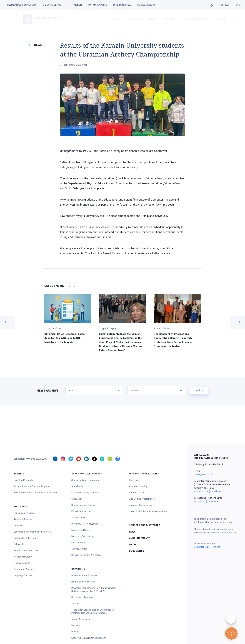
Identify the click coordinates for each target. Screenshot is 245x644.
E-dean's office (52, 5)
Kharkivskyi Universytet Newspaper (89, 638)
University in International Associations (148, 511)
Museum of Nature (81, 530)
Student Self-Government (27, 550)
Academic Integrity (23, 557)
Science (116, 19)
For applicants (97, 5)
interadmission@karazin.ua (207, 491)
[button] (9, 19)
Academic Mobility (138, 486)
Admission (19, 526)
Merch (78, 5)
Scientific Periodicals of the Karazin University (36, 493)
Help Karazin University (22, 5)
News (132, 532)
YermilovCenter (79, 549)
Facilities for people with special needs (211, 5)
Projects (75, 632)
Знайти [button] (199, 391)
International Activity (144, 474)
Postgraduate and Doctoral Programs (32, 486)
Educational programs (25, 513)
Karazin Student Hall (81, 511)
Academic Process (23, 519)
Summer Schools (138, 493)
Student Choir (78, 518)
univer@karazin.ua (203, 474)
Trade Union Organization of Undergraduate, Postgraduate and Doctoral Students (93, 611)
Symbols (76, 604)
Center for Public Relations (207, 547)
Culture (151, 19)
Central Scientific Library (26, 538)
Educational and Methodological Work (32, 532)
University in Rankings (82, 597)
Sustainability (146, 5)
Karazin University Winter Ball (86, 493)
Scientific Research (23, 480)
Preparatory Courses (24, 569)
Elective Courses (22, 563)
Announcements (140, 538)
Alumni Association (81, 619)
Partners (76, 625)
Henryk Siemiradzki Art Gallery (86, 555)
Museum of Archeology (83, 536)
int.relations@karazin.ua (206, 501)
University (169, 19)
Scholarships (20, 544)
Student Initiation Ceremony (85, 480)
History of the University (83, 582)
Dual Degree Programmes (142, 499)
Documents (220, 19)
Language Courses (23, 575)
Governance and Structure (84, 575)
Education (134, 19)
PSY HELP (224, 5)
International (122, 5)
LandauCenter (78, 543)
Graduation (77, 499)
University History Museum (85, 524)
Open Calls (134, 480)
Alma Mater (77, 486)
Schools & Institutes (194, 19)
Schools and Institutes (145, 525)
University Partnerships (140, 505)
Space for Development (87, 474)
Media (133, 545)
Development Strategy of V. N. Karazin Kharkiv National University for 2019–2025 (94, 590)
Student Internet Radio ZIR (84, 505)
